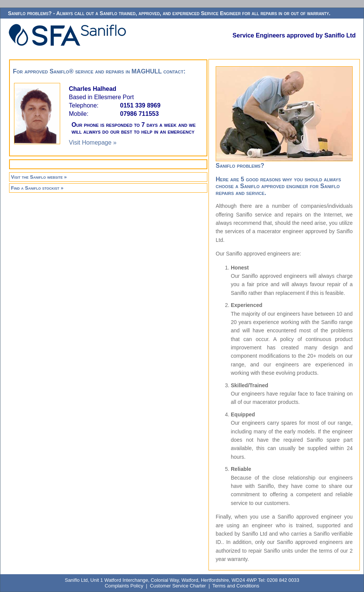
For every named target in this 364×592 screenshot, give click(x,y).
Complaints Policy (124, 586)
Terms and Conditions (236, 586)
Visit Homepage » (93, 143)
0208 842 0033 (283, 580)
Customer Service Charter (178, 586)
